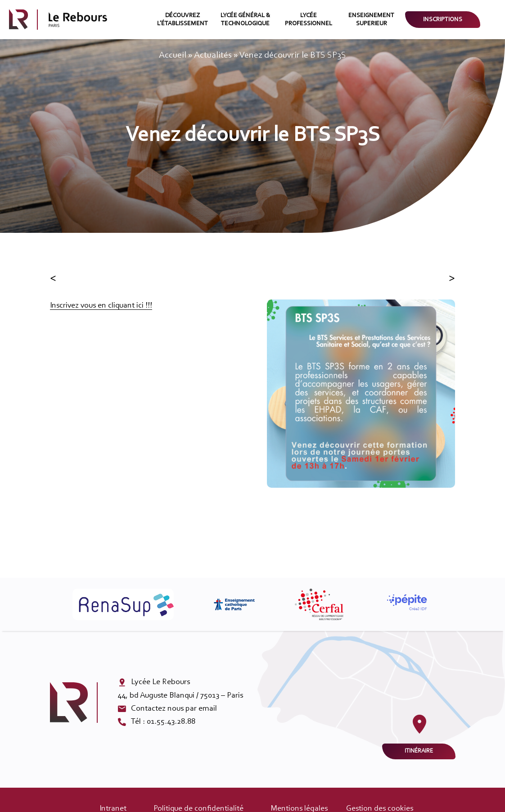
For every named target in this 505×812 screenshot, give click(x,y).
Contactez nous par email (174, 709)
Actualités (213, 55)
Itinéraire (419, 751)
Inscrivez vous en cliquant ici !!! (101, 306)
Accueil (173, 55)
